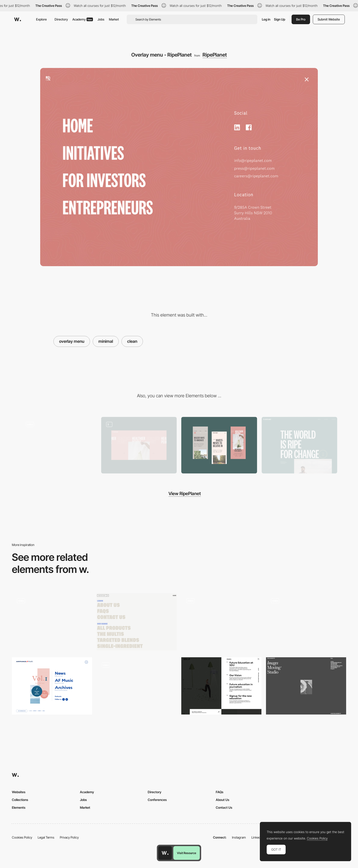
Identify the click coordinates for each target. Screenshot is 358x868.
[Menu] (137, 687)
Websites (19, 792)
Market (114, 19)
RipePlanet (215, 55)
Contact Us (224, 807)
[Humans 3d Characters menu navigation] (221, 622)
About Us (222, 800)
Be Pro (301, 19)
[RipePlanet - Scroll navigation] (59, 444)
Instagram (239, 837)
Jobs (101, 19)
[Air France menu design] (52, 686)
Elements (19, 807)
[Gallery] (139, 445)
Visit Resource (187, 853)
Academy (83, 19)
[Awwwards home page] (165, 853)
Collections (20, 800)
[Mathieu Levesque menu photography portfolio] (306, 622)
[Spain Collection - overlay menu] (52, 622)
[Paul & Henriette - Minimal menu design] (306, 686)
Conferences (157, 800)
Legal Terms (46, 837)
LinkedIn (257, 837)
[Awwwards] (18, 19)
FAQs (220, 792)
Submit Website (329, 19)
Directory (61, 19)
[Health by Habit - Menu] (137, 622)
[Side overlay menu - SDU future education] (221, 686)
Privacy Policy (69, 837)
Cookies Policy (22, 837)
